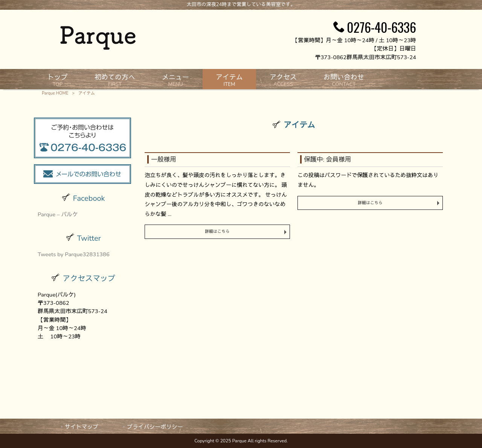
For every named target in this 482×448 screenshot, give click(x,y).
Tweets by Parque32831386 (74, 254)
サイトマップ (82, 427)
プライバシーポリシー (155, 427)
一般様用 (164, 160)
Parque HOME (55, 93)
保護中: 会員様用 (328, 160)
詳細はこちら (217, 232)
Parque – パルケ (58, 214)
